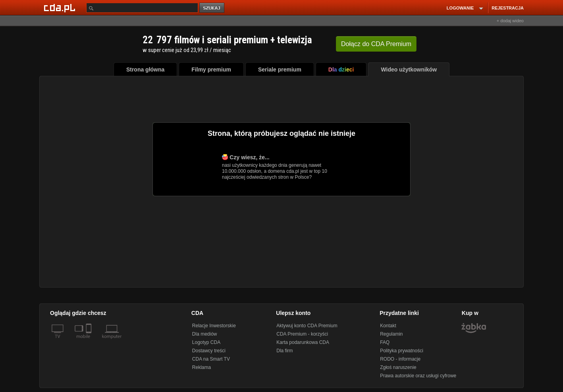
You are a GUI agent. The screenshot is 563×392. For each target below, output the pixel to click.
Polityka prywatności (402, 351)
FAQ (385, 342)
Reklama (201, 367)
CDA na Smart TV (211, 359)
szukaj (212, 8)
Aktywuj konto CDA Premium (307, 326)
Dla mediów (205, 334)
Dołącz (376, 44)
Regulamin (391, 334)
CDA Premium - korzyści (302, 334)
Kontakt (388, 326)
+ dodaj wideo (510, 21)
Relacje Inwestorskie (214, 326)
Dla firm (284, 351)
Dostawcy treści (209, 351)
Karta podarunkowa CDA (303, 342)
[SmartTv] (90, 341)
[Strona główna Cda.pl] (61, 8)
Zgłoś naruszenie (398, 367)
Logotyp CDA (206, 342)
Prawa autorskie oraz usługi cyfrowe (418, 376)
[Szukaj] (142, 8)
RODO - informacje (400, 359)
